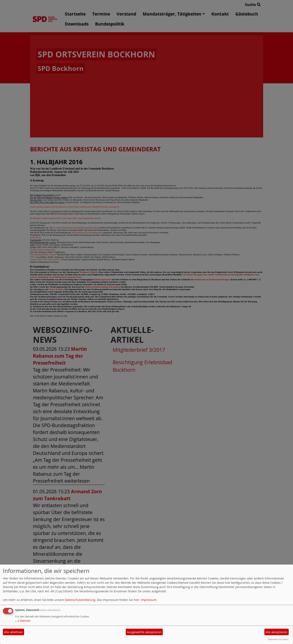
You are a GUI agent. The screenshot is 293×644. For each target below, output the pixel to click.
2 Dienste (23, 621)
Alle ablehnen (14, 632)
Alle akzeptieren (276, 632)
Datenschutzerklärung (80, 600)
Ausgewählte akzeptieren (144, 632)
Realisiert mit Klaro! (278, 639)
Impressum (149, 600)
